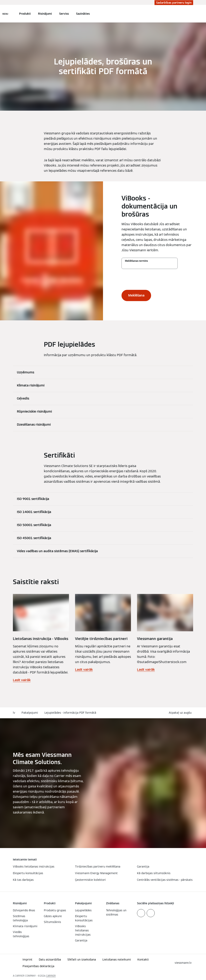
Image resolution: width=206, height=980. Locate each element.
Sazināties (83, 14)
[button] (181, 713)
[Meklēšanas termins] (150, 265)
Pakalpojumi (30, 713)
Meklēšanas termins (136, 261)
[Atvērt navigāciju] (5, 14)
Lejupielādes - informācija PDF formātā (70, 713)
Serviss (64, 14)
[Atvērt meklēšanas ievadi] (191, 14)
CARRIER (51, 976)
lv (14, 713)
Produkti (25, 14)
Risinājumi (45, 14)
